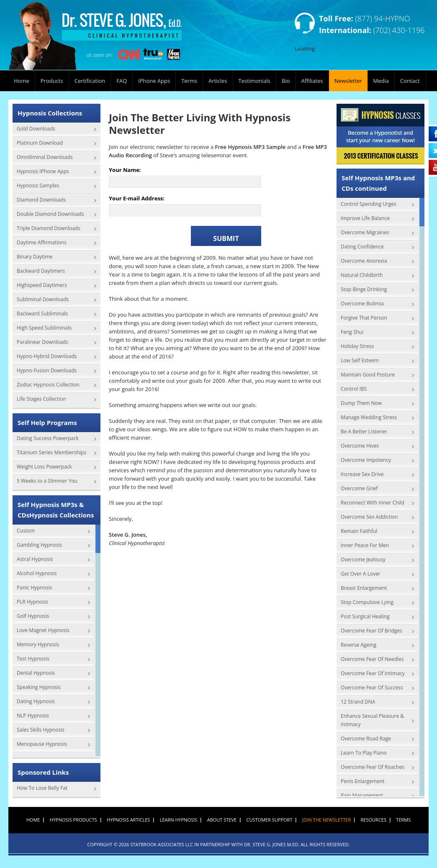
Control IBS (354, 389)
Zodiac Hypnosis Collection (48, 385)
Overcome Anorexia (364, 261)
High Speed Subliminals (44, 328)
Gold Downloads (36, 129)
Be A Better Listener (364, 431)
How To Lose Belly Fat (42, 788)
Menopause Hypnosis (42, 744)
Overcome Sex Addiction (369, 517)
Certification (90, 81)
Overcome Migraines (365, 232)
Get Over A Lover (361, 574)
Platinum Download (40, 143)
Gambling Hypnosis (39, 545)
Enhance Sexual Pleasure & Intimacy (372, 720)
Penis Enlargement (363, 781)
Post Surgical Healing (365, 616)
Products (52, 81)
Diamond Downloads (41, 200)
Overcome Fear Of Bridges (371, 631)
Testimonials (254, 81)
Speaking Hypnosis (39, 687)
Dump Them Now (361, 403)
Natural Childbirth (362, 275)
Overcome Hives (360, 446)
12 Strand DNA (358, 702)
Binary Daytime (35, 257)
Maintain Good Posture (368, 375)
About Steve (222, 820)
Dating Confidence (362, 247)
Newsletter (348, 81)
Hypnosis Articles (128, 820)
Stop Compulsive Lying (367, 602)
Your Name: (125, 170)
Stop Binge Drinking (364, 289)
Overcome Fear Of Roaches (373, 767)
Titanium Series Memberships (51, 452)
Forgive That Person (364, 318)
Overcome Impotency (366, 460)
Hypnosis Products (73, 820)
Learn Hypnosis (179, 820)
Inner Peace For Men (365, 545)
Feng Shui (352, 332)
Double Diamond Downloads (50, 214)
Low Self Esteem (360, 360)
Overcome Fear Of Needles (372, 659)
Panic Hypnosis (34, 588)
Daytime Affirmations (42, 242)
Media (381, 81)
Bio (286, 81)
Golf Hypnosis (33, 616)
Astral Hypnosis (35, 559)
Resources (374, 820)
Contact (410, 81)
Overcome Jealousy (363, 559)
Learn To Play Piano (364, 753)
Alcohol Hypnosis (37, 573)
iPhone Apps (154, 81)
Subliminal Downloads (43, 299)
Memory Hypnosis (38, 644)
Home (22, 81)
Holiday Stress (357, 346)
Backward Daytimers (41, 271)
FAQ (122, 81)
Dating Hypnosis (36, 701)
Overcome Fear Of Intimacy (373, 673)
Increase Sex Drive (362, 474)
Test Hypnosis (33, 659)
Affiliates (312, 81)
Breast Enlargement (364, 588)
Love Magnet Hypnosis (43, 630)
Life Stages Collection (41, 399)
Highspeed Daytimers (42, 285)
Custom (26, 531)
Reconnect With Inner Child (373, 503)
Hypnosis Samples (38, 186)
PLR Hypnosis (32, 602)
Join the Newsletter (326, 820)
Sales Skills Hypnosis (41, 730)
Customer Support (270, 820)
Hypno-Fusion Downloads (47, 370)
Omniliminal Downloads (45, 157)
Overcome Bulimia (362, 303)
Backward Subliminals (42, 314)
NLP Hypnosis (33, 716)
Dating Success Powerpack (48, 438)
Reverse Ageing (359, 645)
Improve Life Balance (365, 218)
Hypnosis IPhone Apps (43, 171)
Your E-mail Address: (137, 199)
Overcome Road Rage (366, 739)
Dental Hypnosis (36, 673)
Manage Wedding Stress (369, 417)
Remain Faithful (359, 531)
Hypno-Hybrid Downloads (47, 356)
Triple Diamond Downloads (49, 228)
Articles (218, 81)
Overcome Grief (359, 488)
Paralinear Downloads (42, 342)
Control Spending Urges (369, 204)
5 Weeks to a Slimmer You (47, 481)
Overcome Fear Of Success (372, 687)
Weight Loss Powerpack (44, 467)
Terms (189, 81)
